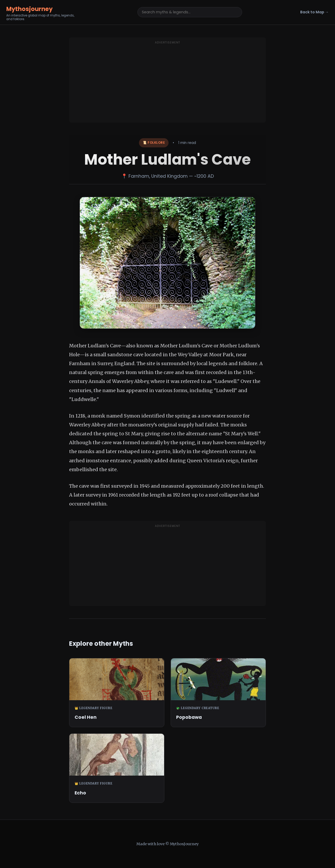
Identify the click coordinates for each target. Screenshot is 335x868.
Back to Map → (314, 12)
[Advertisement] (167, 83)
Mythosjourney (29, 9)
